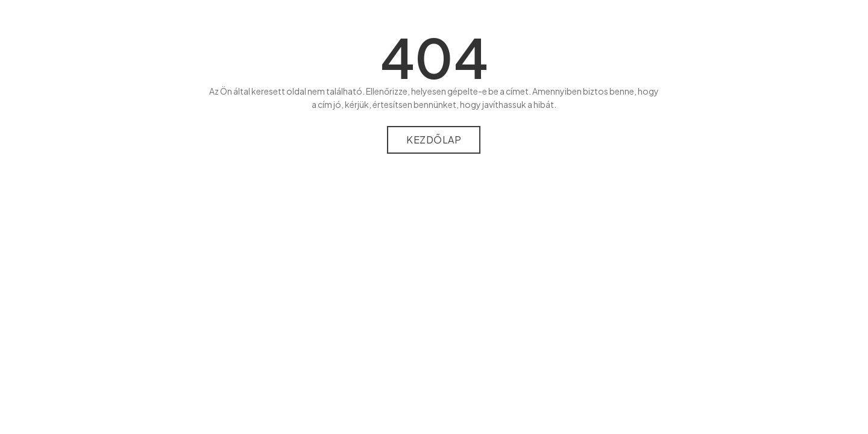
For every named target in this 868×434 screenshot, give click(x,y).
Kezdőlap (434, 140)
